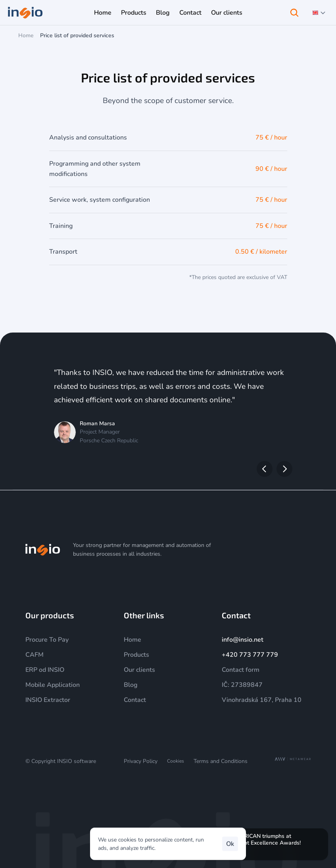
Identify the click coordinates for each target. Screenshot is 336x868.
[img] (43, 550)
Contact (135, 700)
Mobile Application (53, 685)
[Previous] (265, 469)
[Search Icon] (294, 13)
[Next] (284, 469)
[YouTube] (268, 550)
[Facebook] (306, 550)
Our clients (139, 670)
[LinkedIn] (287, 550)
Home (26, 35)
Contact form (241, 670)
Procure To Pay (47, 640)
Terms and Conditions (221, 761)
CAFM (35, 655)
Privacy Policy (141, 761)
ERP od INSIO (45, 670)
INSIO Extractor (48, 700)
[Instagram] (249, 550)
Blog (131, 685)
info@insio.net (243, 640)
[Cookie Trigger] (176, 761)
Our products (50, 615)
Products (136, 655)
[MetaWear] (293, 759)
